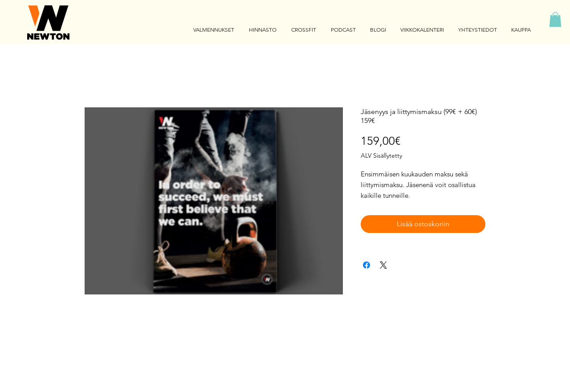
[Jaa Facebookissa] (366, 265)
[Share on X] (383, 265)
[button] (555, 19)
